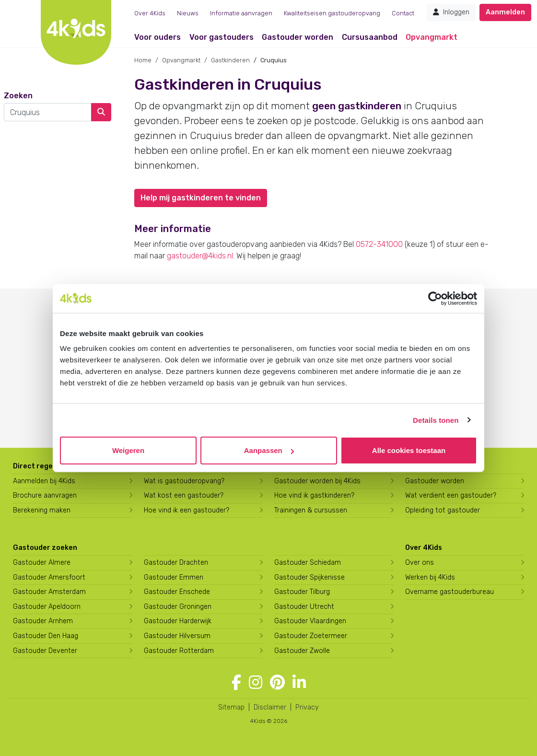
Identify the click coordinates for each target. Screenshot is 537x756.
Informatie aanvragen (241, 13)
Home (143, 60)
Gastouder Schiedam (308, 563)
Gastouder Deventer (45, 651)
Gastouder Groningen (178, 607)
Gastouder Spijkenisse (309, 577)
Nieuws (188, 13)
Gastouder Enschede (177, 592)
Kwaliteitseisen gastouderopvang (332, 13)
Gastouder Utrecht (304, 607)
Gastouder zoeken (45, 548)
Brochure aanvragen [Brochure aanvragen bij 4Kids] (45, 495)
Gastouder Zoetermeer (311, 636)
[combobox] (48, 112)
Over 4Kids (150, 13)
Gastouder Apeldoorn (47, 607)
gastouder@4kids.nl (200, 256)
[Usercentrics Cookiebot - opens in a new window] (435, 298)
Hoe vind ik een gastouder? (187, 510)
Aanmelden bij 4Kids (44, 481)
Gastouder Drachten (176, 563)
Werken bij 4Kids (430, 577)
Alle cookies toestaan (409, 450)
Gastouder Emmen (174, 577)
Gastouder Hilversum (177, 636)
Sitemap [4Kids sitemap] (231, 707)
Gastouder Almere (42, 563)
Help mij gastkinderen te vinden (201, 198)
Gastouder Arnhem (43, 621)
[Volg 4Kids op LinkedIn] (299, 683)
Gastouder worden (298, 37)
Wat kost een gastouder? (184, 495)
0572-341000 (379, 244)
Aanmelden (505, 12)
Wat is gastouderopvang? (184, 481)
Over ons (420, 563)
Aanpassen (269, 450)
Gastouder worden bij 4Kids (317, 481)
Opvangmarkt (432, 37)
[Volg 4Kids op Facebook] (236, 683)
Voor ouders (158, 37)
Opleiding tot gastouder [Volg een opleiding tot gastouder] (443, 510)
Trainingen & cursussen (311, 510)
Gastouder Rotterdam (179, 651)
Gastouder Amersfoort (49, 577)
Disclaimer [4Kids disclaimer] (270, 707)
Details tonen (436, 420)
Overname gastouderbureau (449, 592)
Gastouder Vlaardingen (310, 621)
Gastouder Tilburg (302, 592)
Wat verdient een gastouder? (451, 495)
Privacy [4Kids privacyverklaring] (307, 707)
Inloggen (451, 12)
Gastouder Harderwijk (178, 621)
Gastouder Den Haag (46, 636)
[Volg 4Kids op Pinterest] (277, 683)
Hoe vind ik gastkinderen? (314, 495)
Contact (403, 13)
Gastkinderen (230, 60)
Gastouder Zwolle (302, 651)
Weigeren (128, 450)
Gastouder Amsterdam (49, 592)
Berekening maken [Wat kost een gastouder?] (42, 510)
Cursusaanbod (370, 37)
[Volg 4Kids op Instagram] (256, 683)
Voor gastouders (222, 37)
